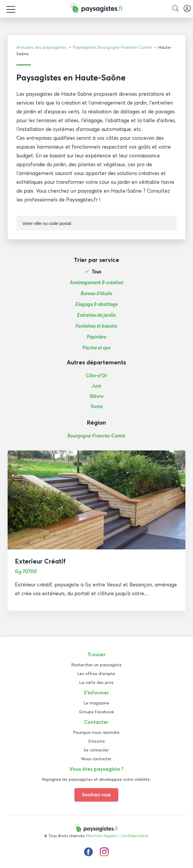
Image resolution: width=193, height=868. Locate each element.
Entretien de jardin (96, 315)
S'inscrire (96, 741)
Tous (96, 272)
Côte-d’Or (96, 375)
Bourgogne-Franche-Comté (96, 436)
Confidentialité (135, 836)
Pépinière (96, 337)
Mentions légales (101, 836)
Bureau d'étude (96, 293)
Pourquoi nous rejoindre (96, 732)
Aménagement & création (96, 282)
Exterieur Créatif (40, 561)
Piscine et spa (96, 348)
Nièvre (96, 396)
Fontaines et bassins (96, 326)
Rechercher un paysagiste (96, 665)
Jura (96, 386)
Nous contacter (96, 759)
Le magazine (96, 703)
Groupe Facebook (96, 712)
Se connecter (96, 750)
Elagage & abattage (96, 304)
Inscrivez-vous (96, 795)
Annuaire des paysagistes (41, 47)
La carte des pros (96, 682)
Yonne (96, 406)
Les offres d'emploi (96, 674)
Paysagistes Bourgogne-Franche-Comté (112, 47)
